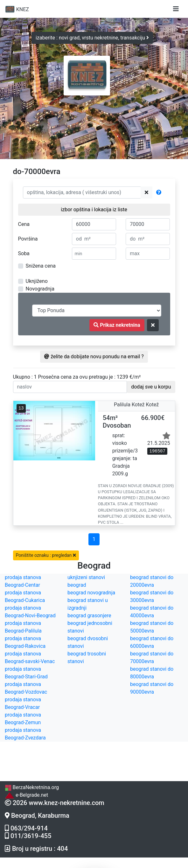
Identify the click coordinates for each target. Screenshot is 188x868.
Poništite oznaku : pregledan (46, 555)
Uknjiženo (37, 281)
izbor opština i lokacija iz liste (94, 210)
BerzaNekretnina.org (32, 787)
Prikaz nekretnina (117, 325)
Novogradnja (40, 289)
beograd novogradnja (91, 593)
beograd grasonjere (89, 616)
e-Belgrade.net (26, 795)
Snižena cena (41, 266)
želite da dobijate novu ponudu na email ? (94, 357)
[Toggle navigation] (176, 9)
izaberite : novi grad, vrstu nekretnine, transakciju (92, 38)
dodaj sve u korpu (151, 387)
